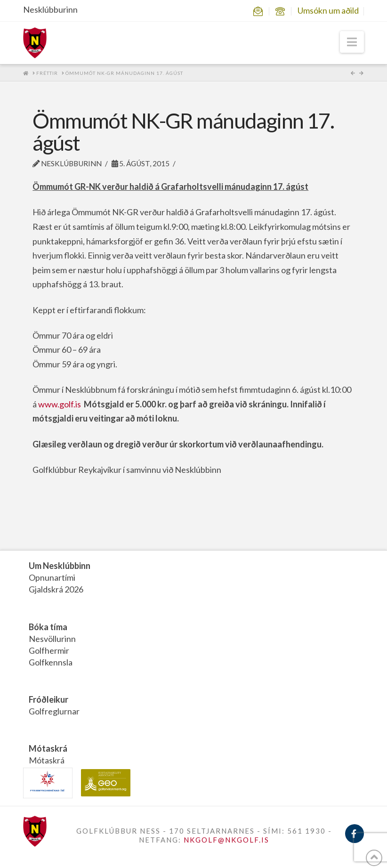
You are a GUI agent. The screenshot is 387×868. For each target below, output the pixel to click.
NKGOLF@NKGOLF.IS (226, 840)
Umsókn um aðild (328, 10)
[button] (352, 42)
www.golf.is (60, 404)
